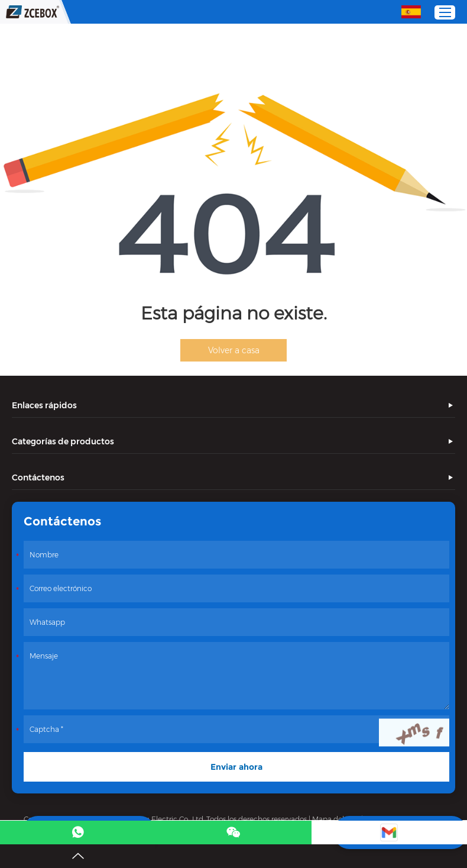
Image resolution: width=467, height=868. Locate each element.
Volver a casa (234, 350)
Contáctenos (38, 477)
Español (411, 12)
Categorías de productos (63, 441)
